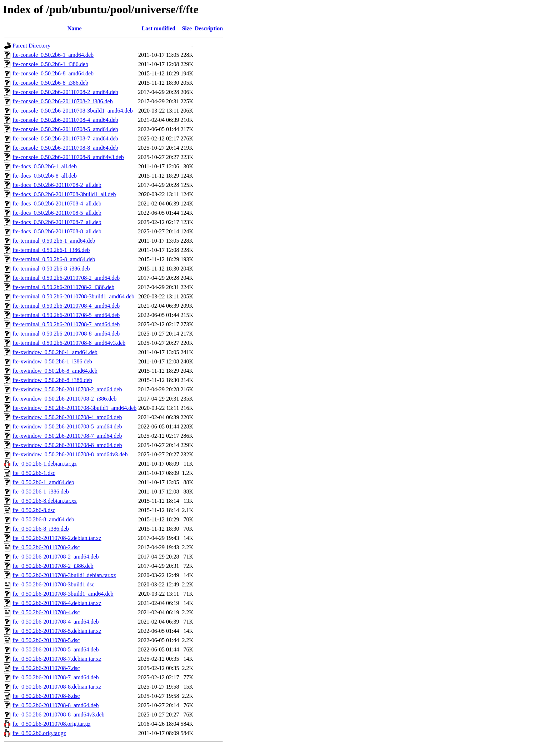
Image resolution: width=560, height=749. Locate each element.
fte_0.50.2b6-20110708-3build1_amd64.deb (63, 594)
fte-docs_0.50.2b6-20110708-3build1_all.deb (64, 194)
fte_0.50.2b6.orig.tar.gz (39, 733)
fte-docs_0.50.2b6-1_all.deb (45, 166)
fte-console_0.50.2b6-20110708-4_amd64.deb (65, 120)
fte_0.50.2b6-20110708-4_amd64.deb (56, 622)
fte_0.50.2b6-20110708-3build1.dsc (53, 584)
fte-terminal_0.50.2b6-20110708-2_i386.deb (63, 287)
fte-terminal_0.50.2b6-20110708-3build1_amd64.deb (73, 296)
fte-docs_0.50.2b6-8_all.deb (45, 176)
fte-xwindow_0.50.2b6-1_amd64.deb (55, 352)
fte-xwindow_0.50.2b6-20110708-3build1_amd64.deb (74, 408)
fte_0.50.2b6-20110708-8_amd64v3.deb (59, 715)
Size (187, 28)
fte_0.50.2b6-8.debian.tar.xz (45, 501)
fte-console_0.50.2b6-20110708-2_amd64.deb (65, 92)
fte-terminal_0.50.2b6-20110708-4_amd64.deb (66, 306)
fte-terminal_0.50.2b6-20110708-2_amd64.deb (66, 278)
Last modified (159, 28)
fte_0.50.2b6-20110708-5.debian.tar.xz (57, 631)
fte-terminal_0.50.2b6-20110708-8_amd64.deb (66, 334)
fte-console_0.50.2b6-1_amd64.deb (53, 55)
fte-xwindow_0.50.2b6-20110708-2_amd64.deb (67, 389)
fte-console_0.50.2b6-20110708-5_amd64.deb (65, 129)
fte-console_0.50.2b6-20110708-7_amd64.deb (65, 138)
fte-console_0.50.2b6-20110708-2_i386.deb (63, 101)
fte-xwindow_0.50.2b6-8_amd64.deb (55, 371)
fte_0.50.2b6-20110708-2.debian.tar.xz (57, 538)
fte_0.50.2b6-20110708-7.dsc (46, 668)
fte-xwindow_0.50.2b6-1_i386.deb (52, 361)
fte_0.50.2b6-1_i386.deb (41, 492)
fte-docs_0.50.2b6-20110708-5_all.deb (57, 213)
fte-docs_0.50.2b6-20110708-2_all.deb (57, 185)
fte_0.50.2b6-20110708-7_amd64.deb (56, 677)
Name (75, 28)
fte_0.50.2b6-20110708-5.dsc (46, 640)
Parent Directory (31, 46)
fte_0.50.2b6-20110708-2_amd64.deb (56, 557)
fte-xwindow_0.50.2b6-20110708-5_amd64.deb (67, 426)
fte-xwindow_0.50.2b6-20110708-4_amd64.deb (67, 417)
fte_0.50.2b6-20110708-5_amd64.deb (56, 649)
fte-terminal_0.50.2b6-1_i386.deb (51, 250)
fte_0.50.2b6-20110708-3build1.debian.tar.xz (64, 575)
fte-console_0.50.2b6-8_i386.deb (50, 83)
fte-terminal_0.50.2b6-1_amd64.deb (54, 241)
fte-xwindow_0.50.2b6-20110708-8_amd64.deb (67, 445)
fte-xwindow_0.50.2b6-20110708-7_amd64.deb (67, 436)
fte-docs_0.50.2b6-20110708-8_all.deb (57, 231)
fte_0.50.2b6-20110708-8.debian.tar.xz (57, 687)
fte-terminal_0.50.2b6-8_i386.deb (51, 269)
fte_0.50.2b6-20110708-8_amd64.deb (56, 705)
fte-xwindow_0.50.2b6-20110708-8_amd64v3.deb (70, 454)
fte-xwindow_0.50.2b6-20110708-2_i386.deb (64, 399)
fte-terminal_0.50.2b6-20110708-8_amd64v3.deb (69, 343)
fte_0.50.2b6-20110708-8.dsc (46, 696)
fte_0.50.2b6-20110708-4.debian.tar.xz (57, 603)
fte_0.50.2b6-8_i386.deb (41, 529)
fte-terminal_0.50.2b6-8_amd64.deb (54, 259)
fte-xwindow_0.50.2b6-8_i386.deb (52, 380)
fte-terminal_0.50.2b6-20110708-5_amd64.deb (66, 315)
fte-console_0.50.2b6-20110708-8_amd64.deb (65, 148)
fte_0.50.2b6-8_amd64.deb (43, 519)
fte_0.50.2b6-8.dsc (34, 510)
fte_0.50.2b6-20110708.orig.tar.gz (51, 724)
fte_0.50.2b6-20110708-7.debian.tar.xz (57, 659)
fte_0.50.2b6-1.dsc (34, 473)
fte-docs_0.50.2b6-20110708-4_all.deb (57, 204)
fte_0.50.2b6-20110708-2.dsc (46, 547)
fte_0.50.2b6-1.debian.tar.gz (45, 464)
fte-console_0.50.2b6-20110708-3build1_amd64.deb (73, 111)
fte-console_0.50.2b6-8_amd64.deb (53, 73)
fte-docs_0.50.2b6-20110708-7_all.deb (57, 222)
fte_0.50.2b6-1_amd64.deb (43, 482)
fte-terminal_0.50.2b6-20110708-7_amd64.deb (66, 324)
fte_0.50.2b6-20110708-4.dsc (46, 612)
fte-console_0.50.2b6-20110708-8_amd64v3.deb (68, 157)
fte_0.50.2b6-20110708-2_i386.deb (53, 566)
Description (209, 28)
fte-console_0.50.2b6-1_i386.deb (50, 64)
